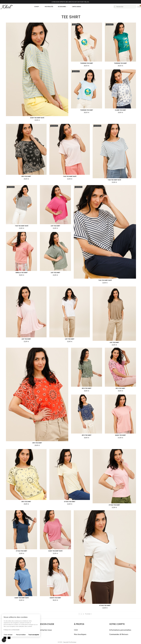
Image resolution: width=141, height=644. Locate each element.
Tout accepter (34, 635)
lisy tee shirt (55, 226)
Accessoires (63, 7)
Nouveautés (49, 7)
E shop (37, 7)
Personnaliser (21, 635)
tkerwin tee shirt (87, 63)
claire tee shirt (120, 110)
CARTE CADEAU (77, 7)
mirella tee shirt (22, 273)
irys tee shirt (26, 176)
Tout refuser (8, 635)
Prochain (89, 614)
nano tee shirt (120, 435)
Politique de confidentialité (12, 630)
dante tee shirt (55, 598)
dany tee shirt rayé (37, 118)
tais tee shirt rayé (70, 176)
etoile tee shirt (70, 502)
